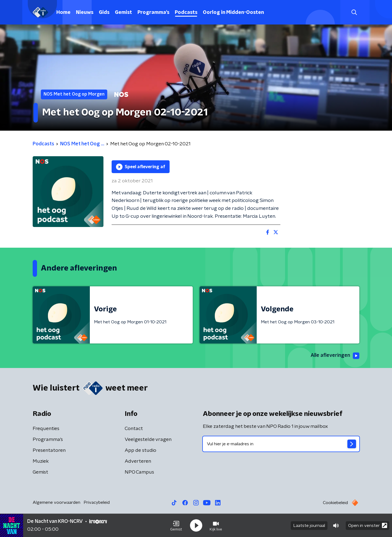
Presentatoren (49, 450)
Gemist (123, 13)
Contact (134, 429)
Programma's (153, 13)
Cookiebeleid (335, 503)
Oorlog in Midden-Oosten (233, 13)
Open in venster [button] (368, 525)
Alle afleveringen (335, 356)
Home (63, 13)
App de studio (140, 450)
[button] (176, 526)
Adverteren (138, 461)
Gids (104, 13)
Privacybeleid (97, 502)
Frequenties (46, 429)
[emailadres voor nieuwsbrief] (281, 444)
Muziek (41, 461)
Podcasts (186, 13)
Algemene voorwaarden (56, 502)
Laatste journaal (309, 526)
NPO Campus (139, 472)
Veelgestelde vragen (148, 440)
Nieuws (85, 13)
